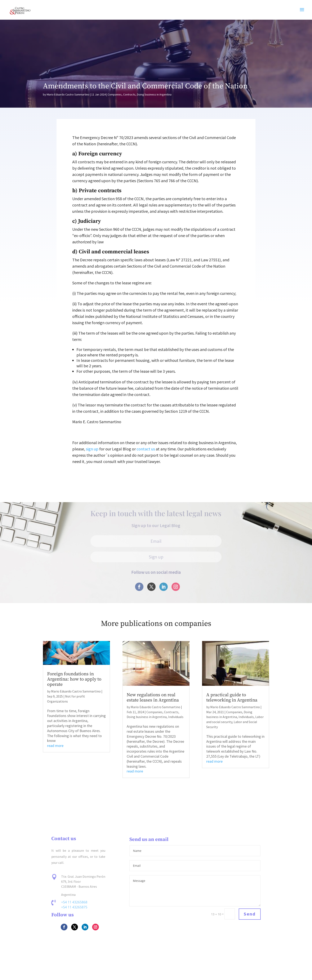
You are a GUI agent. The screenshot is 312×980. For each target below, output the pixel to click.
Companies (115, 94)
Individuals (176, 717)
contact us (146, 449)
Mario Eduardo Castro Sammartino (68, 94)
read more (55, 746)
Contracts (129, 94)
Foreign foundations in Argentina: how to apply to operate (74, 679)
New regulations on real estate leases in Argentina (153, 698)
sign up (92, 449)
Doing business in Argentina (154, 94)
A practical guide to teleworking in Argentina (232, 698)
